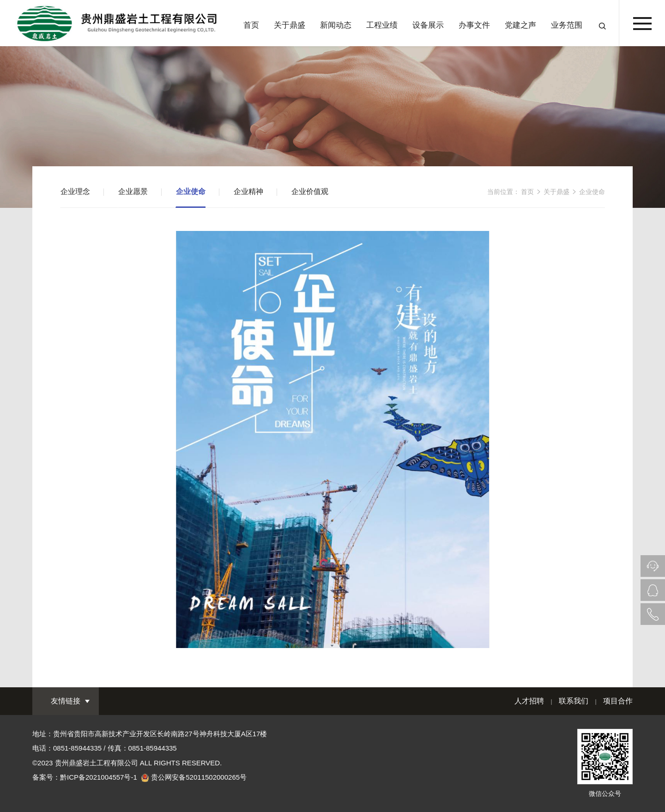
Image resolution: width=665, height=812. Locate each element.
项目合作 (618, 701)
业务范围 (567, 25)
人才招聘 (529, 701)
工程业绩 (382, 25)
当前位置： (503, 192)
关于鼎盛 (290, 25)
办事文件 (474, 25)
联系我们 (574, 701)
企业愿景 (133, 191)
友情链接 (66, 701)
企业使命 (191, 191)
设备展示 (428, 25)
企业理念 (75, 191)
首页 (251, 25)
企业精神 (248, 191)
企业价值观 (310, 191)
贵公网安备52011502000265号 (199, 777)
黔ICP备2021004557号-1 (99, 777)
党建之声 (520, 25)
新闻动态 (336, 25)
